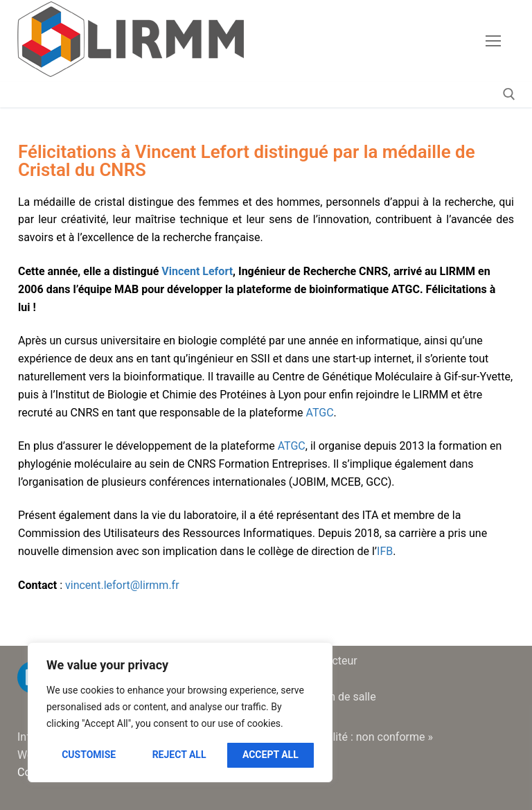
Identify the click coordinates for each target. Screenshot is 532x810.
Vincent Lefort (197, 271)
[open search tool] (509, 94)
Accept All (271, 755)
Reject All (179, 755)
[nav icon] (493, 41)
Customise (89, 755)
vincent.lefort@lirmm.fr (122, 585)
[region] (180, 712)
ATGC (320, 413)
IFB (385, 551)
